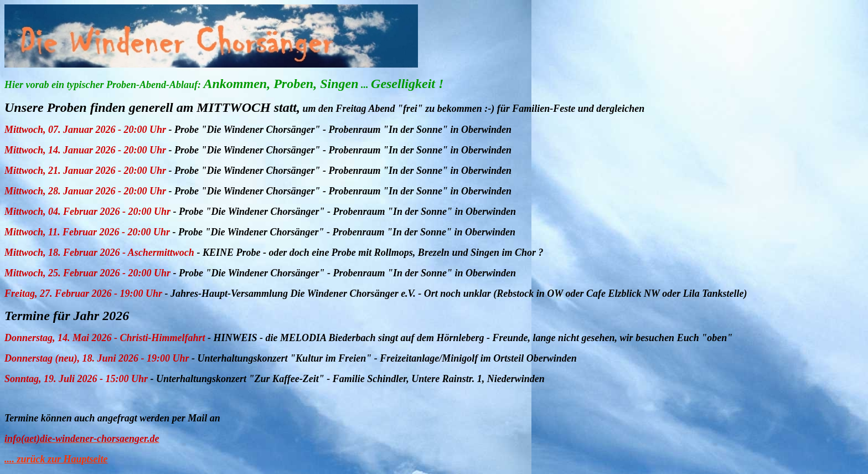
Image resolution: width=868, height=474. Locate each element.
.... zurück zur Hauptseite (56, 459)
